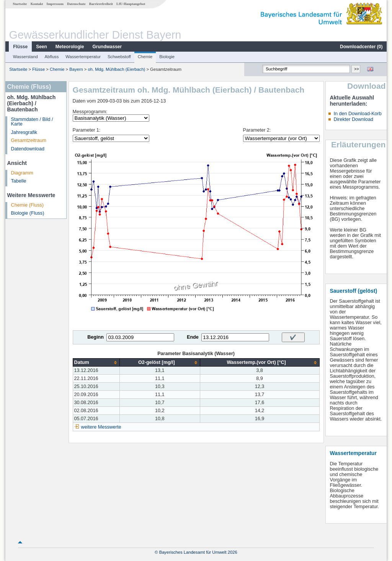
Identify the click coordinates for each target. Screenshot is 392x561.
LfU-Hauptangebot (131, 4)
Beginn (96, 337)
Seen (42, 47)
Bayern (76, 69)
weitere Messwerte (101, 427)
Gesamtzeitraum (29, 140)
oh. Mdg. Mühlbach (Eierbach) (116, 69)
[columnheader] (96, 363)
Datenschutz (76, 4)
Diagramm (22, 173)
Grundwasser (107, 47)
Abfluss (52, 57)
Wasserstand (25, 57)
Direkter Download (353, 119)
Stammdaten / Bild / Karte (32, 122)
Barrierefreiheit (101, 4)
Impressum (55, 4)
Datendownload (28, 149)
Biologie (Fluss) (28, 213)
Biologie (167, 57)
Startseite (20, 4)
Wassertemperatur (83, 57)
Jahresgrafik (24, 132)
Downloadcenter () (361, 47)
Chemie (145, 57)
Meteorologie (70, 47)
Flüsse (20, 47)
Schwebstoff (119, 57)
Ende (193, 337)
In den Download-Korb (357, 114)
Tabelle (19, 181)
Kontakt (37, 4)
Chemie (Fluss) (27, 205)
